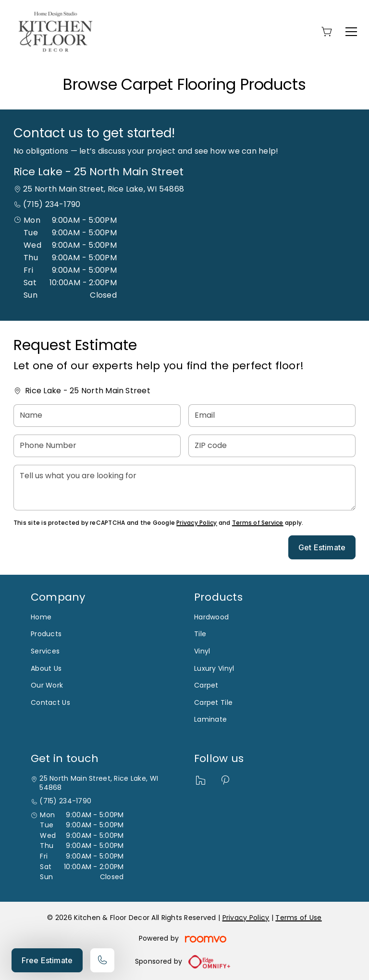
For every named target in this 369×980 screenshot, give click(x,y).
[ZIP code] (272, 446)
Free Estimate (47, 960)
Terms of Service (258, 523)
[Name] (97, 416)
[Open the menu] (351, 32)
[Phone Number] (97, 446)
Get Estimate (322, 547)
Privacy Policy (197, 523)
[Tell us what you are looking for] (184, 488)
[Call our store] (102, 960)
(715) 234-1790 (52, 204)
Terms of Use (298, 918)
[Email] (272, 416)
